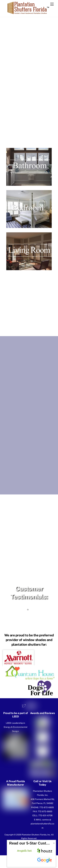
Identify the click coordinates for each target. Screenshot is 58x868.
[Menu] (52, 4)
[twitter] (24, 706)
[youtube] (34, 706)
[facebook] (29, 706)
